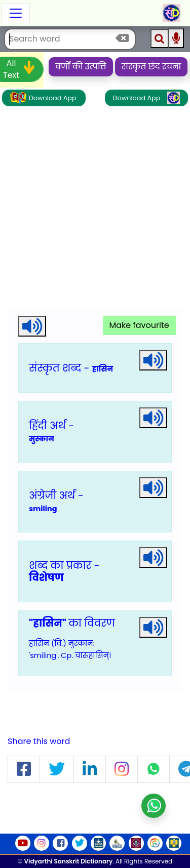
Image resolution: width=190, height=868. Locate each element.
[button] (24, 770)
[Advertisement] (95, 209)
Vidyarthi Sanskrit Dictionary (69, 861)
